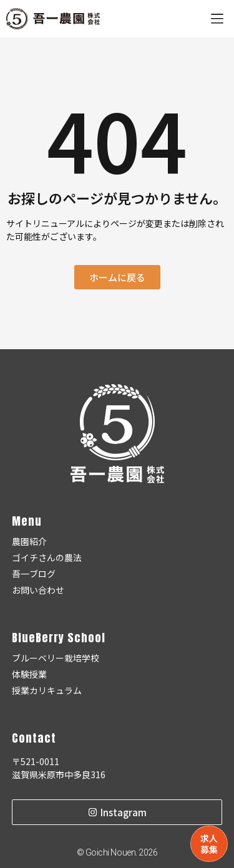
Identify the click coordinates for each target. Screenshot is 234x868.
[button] (217, 19)
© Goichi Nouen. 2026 (117, 852)
